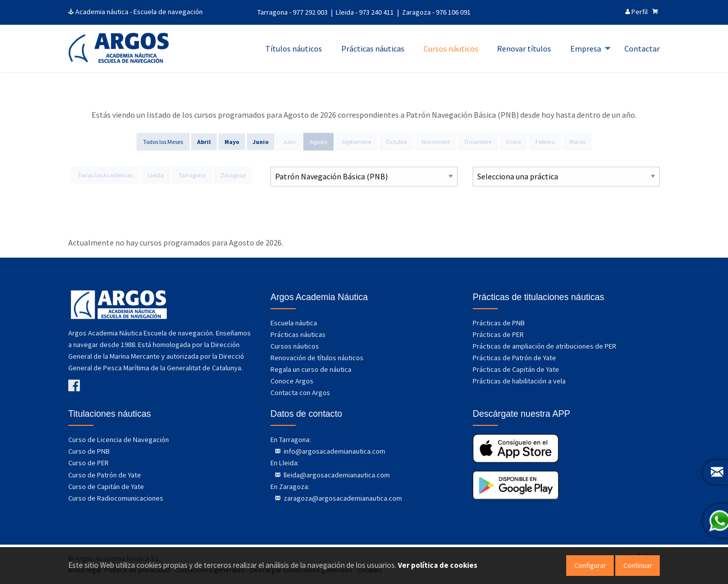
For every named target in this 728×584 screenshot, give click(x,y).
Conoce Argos (292, 381)
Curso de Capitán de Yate (106, 486)
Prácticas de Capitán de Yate (516, 369)
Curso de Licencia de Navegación (119, 440)
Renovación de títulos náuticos (317, 358)
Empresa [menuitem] (586, 48)
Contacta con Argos (300, 393)
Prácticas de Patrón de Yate (514, 358)
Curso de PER (88, 463)
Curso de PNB (89, 451)
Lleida (156, 175)
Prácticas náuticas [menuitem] (373, 48)
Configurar (590, 565)
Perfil (636, 12)
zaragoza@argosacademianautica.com (342, 498)
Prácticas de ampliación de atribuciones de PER (544, 346)
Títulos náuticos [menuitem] (294, 48)
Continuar (638, 565)
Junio (261, 142)
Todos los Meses (163, 142)
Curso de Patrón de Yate (105, 475)
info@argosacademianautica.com (334, 451)
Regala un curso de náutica (311, 369)
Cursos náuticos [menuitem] (451, 48)
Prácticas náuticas (298, 334)
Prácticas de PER (498, 334)
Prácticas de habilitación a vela (519, 381)
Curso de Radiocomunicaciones (116, 498)
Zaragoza (233, 175)
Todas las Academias (105, 175)
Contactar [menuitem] (642, 48)
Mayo (232, 142)
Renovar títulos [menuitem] (524, 48)
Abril (204, 142)
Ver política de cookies (438, 565)
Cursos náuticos (295, 346)
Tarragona (192, 175)
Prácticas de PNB (499, 323)
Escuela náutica (294, 323)
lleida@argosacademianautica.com (336, 475)
